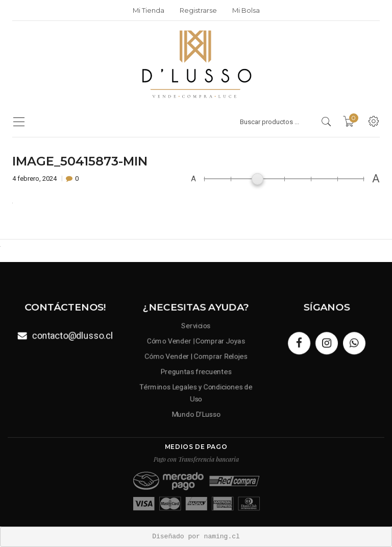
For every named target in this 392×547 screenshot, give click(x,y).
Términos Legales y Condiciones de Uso (196, 393)
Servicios (196, 325)
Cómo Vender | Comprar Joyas (196, 341)
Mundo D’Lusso (196, 414)
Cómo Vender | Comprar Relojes (196, 356)
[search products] (326, 122)
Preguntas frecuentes (196, 371)
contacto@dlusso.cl (72, 335)
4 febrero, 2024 (35, 179)
